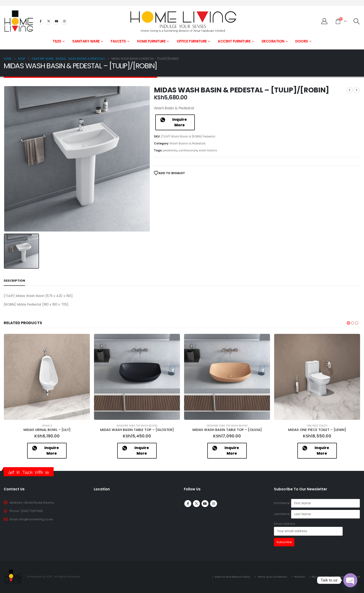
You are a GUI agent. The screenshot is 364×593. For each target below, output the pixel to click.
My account (320, 577)
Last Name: (282, 514)
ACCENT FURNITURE (234, 41)
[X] (49, 21)
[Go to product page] (47, 377)
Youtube (205, 504)
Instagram (214, 504)
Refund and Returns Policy (233, 577)
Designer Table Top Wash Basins (137, 426)
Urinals (47, 426)
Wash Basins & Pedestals (188, 143)
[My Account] (324, 21)
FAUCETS (118, 41)
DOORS (302, 41)
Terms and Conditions (272, 577)
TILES (57, 41)
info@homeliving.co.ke (36, 519)
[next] (357, 90)
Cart (357, 577)
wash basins (208, 150)
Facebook (188, 504)
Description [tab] (14, 281)
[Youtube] (56, 21)
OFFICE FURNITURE (192, 41)
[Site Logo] (182, 21)
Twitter (196, 504)
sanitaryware (188, 150)
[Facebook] (41, 21)
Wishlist (299, 577)
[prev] (350, 90)
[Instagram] (64, 21)
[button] (357, 21)
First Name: (282, 503)
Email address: (308, 529)
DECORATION (273, 41)
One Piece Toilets (317, 426)
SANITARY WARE (86, 41)
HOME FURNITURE (151, 41)
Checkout (341, 577)
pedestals (170, 150)
